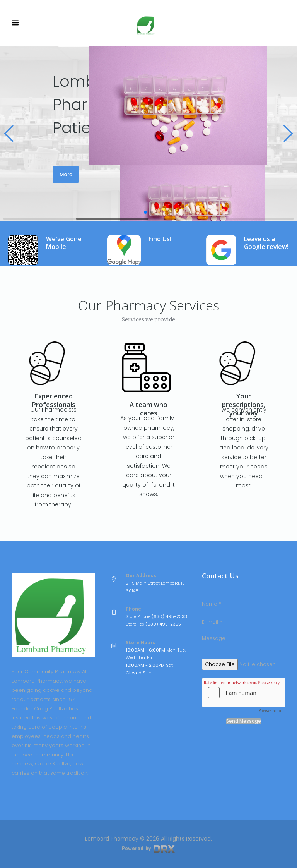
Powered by (148, 848)
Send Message (244, 721)
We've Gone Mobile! (64, 243)
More (66, 174)
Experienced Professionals (54, 400)
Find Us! (160, 239)
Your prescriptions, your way (244, 404)
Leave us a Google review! (266, 243)
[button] (9, 134)
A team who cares (148, 409)
